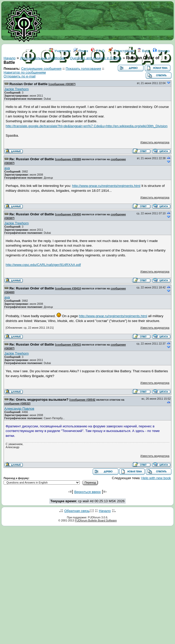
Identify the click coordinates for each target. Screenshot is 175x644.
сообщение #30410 (68, 288)
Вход (143, 51)
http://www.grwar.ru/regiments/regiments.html (106, 186)
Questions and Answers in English (96, 58)
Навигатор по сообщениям (25, 72)
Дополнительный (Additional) (43, 58)
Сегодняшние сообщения (41, 69)
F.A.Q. (98, 51)
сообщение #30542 (83, 400)
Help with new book (156, 478)
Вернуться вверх (88, 492)
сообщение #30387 (62, 84)
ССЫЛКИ (99, 74)
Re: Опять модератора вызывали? (39, 400)
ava (7, 168)
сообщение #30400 (68, 214)
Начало (161, 51)
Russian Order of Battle (29, 84)
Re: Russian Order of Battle (32, 159)
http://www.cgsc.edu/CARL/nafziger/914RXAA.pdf (43, 265)
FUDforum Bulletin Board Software (96, 520)
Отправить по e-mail (19, 76)
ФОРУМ (71, 74)
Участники (60, 51)
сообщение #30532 (17, 404)
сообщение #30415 (68, 345)
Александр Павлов (19, 409)
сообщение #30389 (68, 159)
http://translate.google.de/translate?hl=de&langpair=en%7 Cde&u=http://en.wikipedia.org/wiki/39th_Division (87, 126)
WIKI (85, 74)
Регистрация (121, 51)
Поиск (81, 51)
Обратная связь (77, 511)
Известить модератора (155, 142)
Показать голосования (83, 69)
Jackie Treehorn (17, 89)
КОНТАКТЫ (120, 74)
